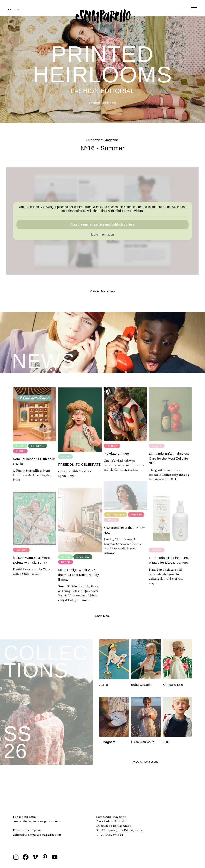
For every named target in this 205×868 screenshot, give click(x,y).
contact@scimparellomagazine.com (36, 821)
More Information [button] (103, 235)
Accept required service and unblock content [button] (103, 225)
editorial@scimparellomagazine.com (37, 835)
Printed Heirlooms (102, 103)
